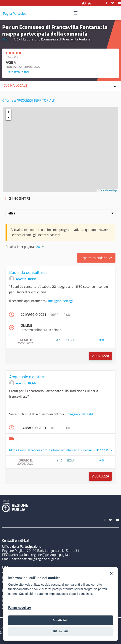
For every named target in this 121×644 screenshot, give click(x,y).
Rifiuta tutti (61, 631)
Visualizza (100, 356)
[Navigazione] (76, 13)
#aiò (5, 39)
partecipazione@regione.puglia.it (35, 559)
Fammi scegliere (19, 608)
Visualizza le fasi (17, 72)
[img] (76, 13)
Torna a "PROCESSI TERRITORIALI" (29, 100)
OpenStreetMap (108, 190)
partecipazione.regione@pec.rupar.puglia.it (40, 555)
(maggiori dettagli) (61, 301)
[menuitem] (40, 246)
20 (38, 247)
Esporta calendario (96, 258)
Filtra (60, 213)
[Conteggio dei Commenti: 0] (102, 340)
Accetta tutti (60, 620)
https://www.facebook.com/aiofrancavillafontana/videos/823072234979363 (65, 450)
